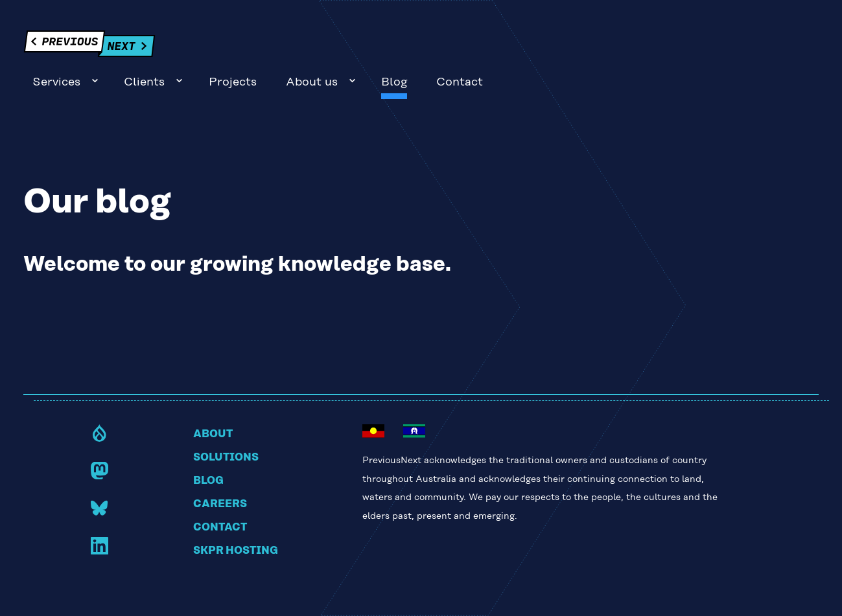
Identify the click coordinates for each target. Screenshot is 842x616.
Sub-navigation (422, 46)
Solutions (226, 422)
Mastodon (99, 435)
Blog (721, 47)
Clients (472, 47)
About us (638, 47)
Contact (787, 47)
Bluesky (99, 473)
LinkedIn (99, 510)
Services (383, 47)
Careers (220, 469)
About (213, 399)
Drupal (99, 397)
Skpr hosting (236, 516)
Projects (559, 47)
